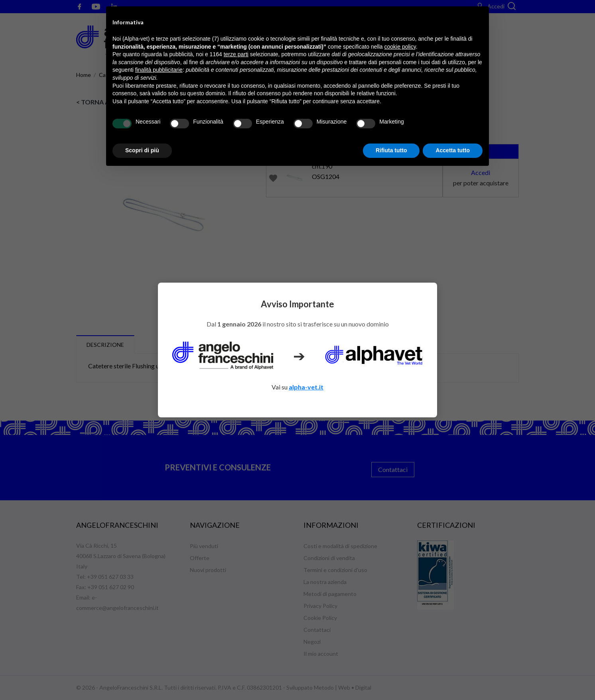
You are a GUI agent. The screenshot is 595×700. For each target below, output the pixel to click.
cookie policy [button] (400, 47)
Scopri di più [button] (142, 150)
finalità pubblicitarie (159, 70)
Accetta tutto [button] (453, 150)
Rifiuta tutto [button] (391, 150)
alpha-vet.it (306, 387)
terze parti (236, 54)
